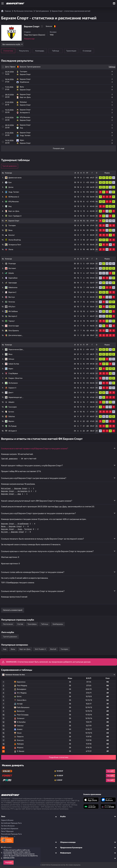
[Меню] (3, 3)
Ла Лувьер (12, 426)
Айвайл (11, 402)
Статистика (8, 51)
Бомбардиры (58, 624)
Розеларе (12, 264)
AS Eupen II (13, 431)
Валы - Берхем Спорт (12, 527)
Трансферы (32, 624)
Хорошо (9, 862)
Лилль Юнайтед (15, 240)
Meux (10, 354)
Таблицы (45, 624)
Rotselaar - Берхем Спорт (14, 489)
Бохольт (12, 235)
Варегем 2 (12, 292)
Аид (10, 206)
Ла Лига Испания (8, 826)
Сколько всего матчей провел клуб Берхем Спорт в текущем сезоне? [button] (35, 448)
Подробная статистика (59, 757)
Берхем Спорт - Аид (11, 494)
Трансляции (71, 51)
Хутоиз (11, 412)
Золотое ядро (14, 326)
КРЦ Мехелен (14, 202)
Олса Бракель (14, 331)
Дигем (11, 187)
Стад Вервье (13, 373)
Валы (10, 230)
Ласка (11, 250)
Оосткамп (12, 268)
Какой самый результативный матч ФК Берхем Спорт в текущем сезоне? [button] (37, 501)
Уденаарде (13, 283)
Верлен (11, 421)
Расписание (8, 624)
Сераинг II (12, 388)
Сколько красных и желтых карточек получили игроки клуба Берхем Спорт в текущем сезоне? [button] (47, 551)
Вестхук (12, 297)
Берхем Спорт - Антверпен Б (15, 491)
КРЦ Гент (12, 307)
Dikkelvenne (13, 288)
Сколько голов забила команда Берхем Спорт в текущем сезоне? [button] (33, 572)
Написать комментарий (13, 610)
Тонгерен (12, 226)
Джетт (11, 393)
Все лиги (5, 837)
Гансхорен (13, 407)
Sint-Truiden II (40, 649)
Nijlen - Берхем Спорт (13, 532)
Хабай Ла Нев (14, 364)
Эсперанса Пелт (15, 245)
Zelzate (11, 273)
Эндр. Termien (14, 192)
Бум (10, 182)
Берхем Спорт (14, 221)
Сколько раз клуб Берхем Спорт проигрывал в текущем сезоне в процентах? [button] (38, 513)
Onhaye (11, 359)
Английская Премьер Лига (11, 823)
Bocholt (53, 649)
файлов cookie (9, 858)
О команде (87, 51)
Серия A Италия (7, 820)
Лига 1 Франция (7, 831)
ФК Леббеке (13, 311)
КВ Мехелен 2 (14, 197)
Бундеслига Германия (10, 829)
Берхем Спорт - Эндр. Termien (17, 529)
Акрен (11, 369)
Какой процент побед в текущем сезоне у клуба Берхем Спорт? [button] (32, 465)
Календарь (40, 51)
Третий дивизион (34, 67)
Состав (20, 624)
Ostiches (12, 417)
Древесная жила (15, 178)
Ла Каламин (13, 383)
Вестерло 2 (13, 316)
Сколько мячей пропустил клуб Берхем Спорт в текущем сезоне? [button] (33, 591)
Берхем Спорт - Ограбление (15, 524)
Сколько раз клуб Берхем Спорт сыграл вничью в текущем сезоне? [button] (34, 478)
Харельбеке (13, 278)
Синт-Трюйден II (15, 216)
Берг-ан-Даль (14, 211)
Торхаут (12, 321)
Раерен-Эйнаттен (15, 378)
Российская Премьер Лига (11, 834)
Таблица (55, 51)
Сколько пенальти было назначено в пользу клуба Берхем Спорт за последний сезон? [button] (43, 539)
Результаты (24, 51)
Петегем (12, 302)
